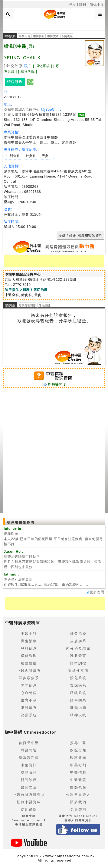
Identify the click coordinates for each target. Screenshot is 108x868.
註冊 (83, 5)
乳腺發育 (78, 656)
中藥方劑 (78, 765)
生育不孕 (29, 700)
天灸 (45, 156)
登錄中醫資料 (29, 802)
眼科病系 (29, 708)
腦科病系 (78, 700)
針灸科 (31, 156)
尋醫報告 (25, 36)
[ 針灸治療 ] (17, 66)
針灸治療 (78, 634)
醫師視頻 (78, 787)
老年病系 (29, 685)
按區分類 (78, 750)
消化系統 (78, 678)
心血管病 (29, 693)
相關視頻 (67, 36)
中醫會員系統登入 (29, 795)
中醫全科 (13, 156)
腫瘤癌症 (29, 663)
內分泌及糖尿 (78, 648)
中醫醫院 (78, 780)
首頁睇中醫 (29, 743)
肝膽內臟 (78, 708)
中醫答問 (39, 36)
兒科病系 (29, 648)
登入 (72, 5)
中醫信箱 (78, 772)
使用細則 (44, 305)
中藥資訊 (29, 765)
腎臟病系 (78, 685)
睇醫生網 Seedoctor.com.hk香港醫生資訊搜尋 (29, 820)
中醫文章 (53, 36)
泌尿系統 (29, 715)
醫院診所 (29, 780)
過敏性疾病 (78, 671)
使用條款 (29, 810)
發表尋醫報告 (27, 305)
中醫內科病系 (29, 671)
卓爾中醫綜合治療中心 (25, 109)
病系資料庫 (29, 758)
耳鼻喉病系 (29, 678)
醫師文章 (29, 787)
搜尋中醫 (78, 743)
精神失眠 (78, 715)
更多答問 (95, 592)
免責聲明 (78, 810)
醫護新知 (78, 758)
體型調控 (78, 663)
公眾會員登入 (78, 795)
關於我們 (78, 802)
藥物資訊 (29, 772)
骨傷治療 (29, 641)
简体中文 (97, 5)
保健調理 (29, 656)
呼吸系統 (78, 693)
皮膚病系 (78, 641)
